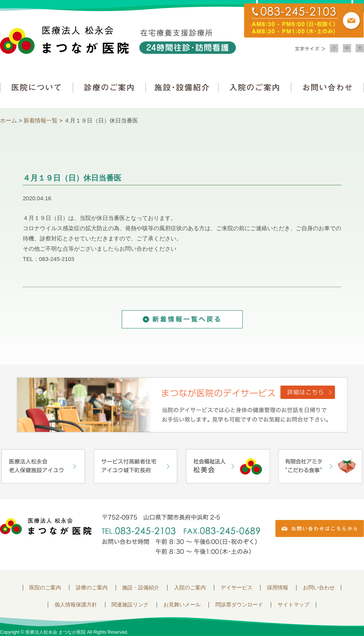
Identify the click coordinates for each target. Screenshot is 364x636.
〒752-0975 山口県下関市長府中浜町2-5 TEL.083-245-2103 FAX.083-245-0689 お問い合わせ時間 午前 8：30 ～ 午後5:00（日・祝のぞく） (181, 535)
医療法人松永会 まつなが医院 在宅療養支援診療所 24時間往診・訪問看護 (118, 40)
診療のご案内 (109, 87)
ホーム (9, 120)
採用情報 (278, 588)
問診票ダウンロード (239, 605)
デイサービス (237, 588)
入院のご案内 (255, 87)
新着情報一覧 (41, 120)
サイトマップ (293, 605)
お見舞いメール (182, 605)
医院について (36, 87)
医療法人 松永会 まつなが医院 (46, 526)
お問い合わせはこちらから (320, 528)
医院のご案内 (45, 588)
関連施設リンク (130, 605)
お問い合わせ (328, 87)
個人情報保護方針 (76, 605)
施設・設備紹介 (182, 87)
